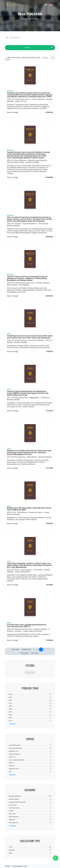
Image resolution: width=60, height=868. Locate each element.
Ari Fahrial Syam (14, 808)
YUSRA (11, 811)
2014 (11, 700)
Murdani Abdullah (15, 796)
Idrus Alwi (12, 814)
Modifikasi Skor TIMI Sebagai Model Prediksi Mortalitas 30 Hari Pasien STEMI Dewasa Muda (29, 509)
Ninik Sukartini (14, 817)
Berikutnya (25, 653)
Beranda (24, 19)
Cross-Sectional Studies (17, 760)
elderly (11, 763)
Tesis (11, 847)
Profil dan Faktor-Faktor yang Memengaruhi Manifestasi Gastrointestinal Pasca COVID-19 (27, 626)
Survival (12, 766)
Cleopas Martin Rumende (17, 802)
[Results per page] (46, 58)
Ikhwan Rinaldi (14, 799)
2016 (11, 697)
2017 (11, 712)
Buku (11, 853)
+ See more (12, 724)
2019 (11, 718)
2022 (11, 694)
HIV (10, 772)
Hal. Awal (16, 649)
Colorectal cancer (15, 745)
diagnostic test (14, 769)
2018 (11, 709)
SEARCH (27, 49)
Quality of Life (14, 751)
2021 (11, 703)
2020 (11, 706)
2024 (11, 715)
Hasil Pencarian (33, 19)
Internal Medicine (15, 754)
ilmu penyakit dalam (16, 748)
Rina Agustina (13, 823)
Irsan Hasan (13, 805)
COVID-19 (12, 757)
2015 (11, 721)
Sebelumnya (26, 649)
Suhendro (12, 820)
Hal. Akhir (35, 653)
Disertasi (12, 850)
